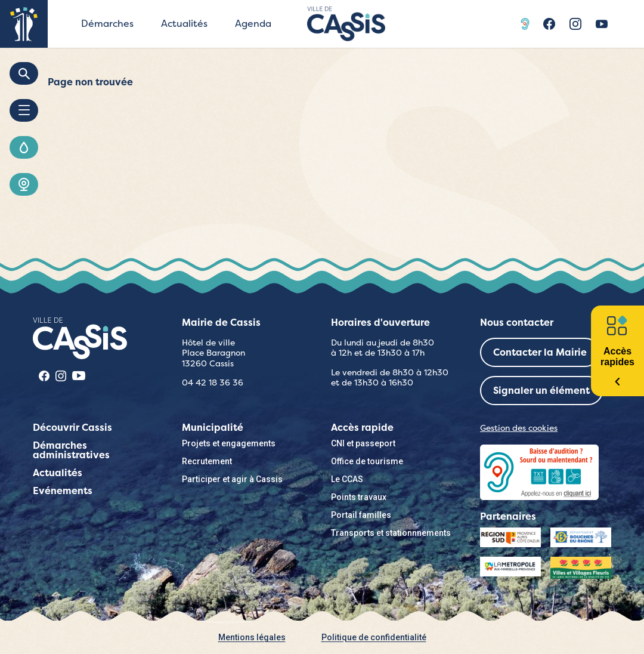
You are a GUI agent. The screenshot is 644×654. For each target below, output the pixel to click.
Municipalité (213, 428)
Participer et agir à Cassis (232, 479)
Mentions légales (252, 637)
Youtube (602, 24)
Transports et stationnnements (391, 533)
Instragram (575, 24)
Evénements (63, 491)
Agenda (253, 24)
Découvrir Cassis (72, 428)
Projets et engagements (229, 443)
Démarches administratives (71, 450)
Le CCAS (347, 479)
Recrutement (207, 461)
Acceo (527, 24)
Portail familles (361, 515)
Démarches (107, 24)
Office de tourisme (367, 461)
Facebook (549, 24)
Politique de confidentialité (374, 637)
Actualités (184, 24)
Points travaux (359, 497)
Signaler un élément (541, 391)
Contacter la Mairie (540, 352)
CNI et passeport (363, 443)
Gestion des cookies (519, 428)
